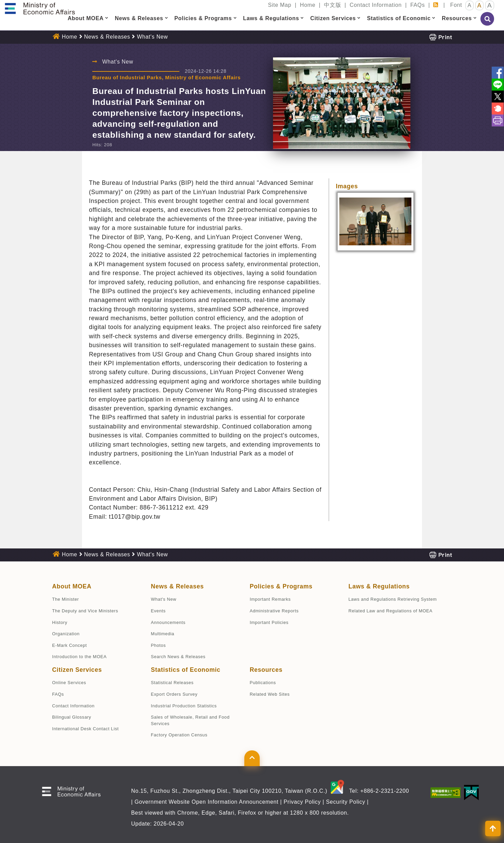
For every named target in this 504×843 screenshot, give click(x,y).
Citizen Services (77, 670)
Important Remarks (270, 599)
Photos (159, 645)
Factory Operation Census (179, 735)
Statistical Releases (172, 683)
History (60, 622)
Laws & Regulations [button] (271, 18)
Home (308, 5)
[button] (107, 18)
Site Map (280, 5)
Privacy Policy (302, 802)
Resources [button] (457, 18)
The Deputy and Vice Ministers (85, 611)
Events (158, 611)
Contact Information (376, 5)
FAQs (418, 5)
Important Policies (269, 622)
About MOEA (72, 586)
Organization (66, 634)
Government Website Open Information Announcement (207, 802)
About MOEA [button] (86, 18)
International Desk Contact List (86, 729)
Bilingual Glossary (72, 717)
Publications (263, 683)
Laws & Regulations (379, 586)
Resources (266, 670)
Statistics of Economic (186, 670)
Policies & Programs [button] (203, 18)
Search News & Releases (178, 657)
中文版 (332, 5)
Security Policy (346, 802)
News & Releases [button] (139, 18)
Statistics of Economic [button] (399, 18)
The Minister (66, 599)
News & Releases (107, 37)
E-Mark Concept (70, 645)
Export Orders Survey (174, 694)
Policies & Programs (281, 586)
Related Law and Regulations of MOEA (391, 611)
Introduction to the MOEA (80, 657)
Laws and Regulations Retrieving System (393, 599)
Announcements (168, 622)
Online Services (69, 683)
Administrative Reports (274, 611)
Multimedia (163, 634)
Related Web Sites (270, 694)
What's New (153, 37)
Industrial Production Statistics (184, 706)
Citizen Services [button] (333, 18)
